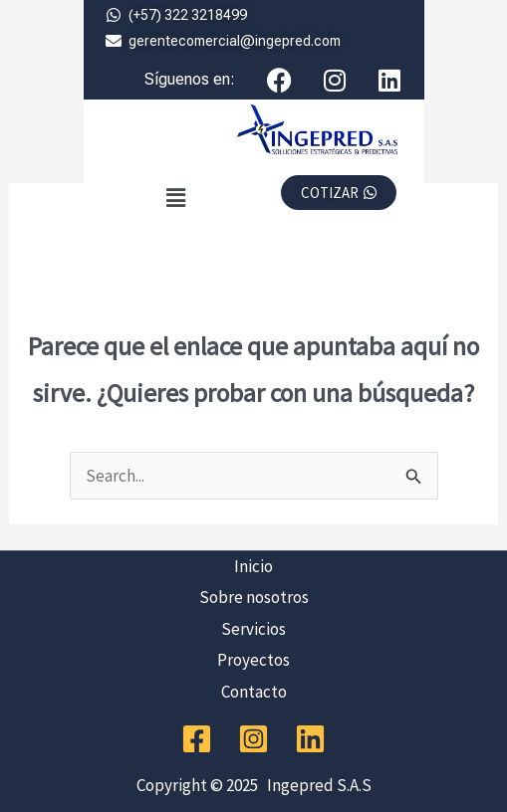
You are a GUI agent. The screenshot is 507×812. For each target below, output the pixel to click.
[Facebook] (197, 739)
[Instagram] (253, 739)
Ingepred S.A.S (316, 785)
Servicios (253, 629)
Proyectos (253, 660)
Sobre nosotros (254, 597)
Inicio (253, 566)
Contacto (254, 692)
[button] (175, 198)
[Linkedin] (310, 739)
